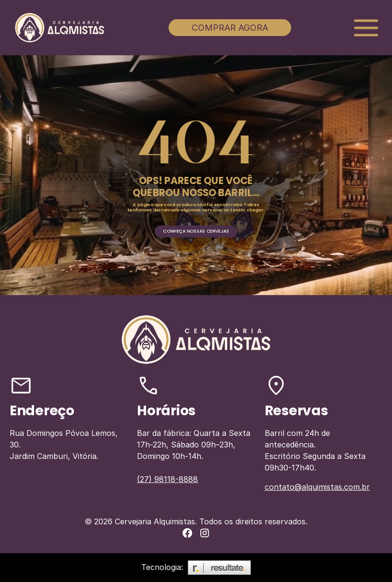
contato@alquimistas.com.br (317, 487)
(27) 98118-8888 (167, 479)
